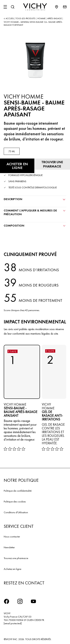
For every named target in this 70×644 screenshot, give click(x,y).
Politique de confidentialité (18, 491)
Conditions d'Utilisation (16, 512)
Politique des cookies (15, 501)
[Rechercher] (13, 7)
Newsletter (9, 547)
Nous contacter (12, 537)
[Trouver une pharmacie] (52, 164)
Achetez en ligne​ (13, 569)
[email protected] (13, 623)
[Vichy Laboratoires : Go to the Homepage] (35, 7)
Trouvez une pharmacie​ (16, 558)
